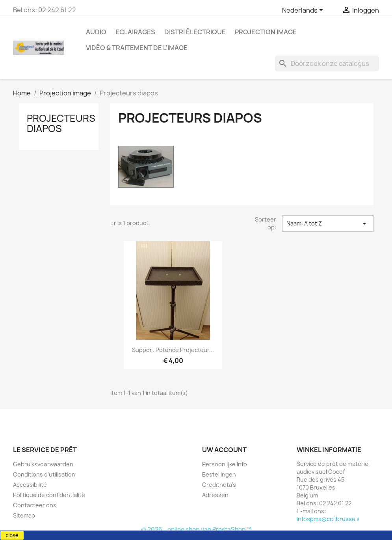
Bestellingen (219, 474)
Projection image (266, 32)
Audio (96, 32)
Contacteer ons (35, 505)
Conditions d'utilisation (44, 474)
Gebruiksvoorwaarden (43, 464)
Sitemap (24, 515)
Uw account (224, 450)
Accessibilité (30, 485)
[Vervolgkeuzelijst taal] (304, 11)
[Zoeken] (327, 63)
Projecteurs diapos (61, 123)
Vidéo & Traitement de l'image (137, 48)
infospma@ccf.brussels (328, 519)
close (12, 535)
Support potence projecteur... (173, 350)
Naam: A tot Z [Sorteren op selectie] (328, 223)
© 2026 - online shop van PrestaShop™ (196, 530)
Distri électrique (195, 32)
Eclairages (135, 32)
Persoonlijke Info (225, 464)
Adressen (215, 495)
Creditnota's (219, 485)
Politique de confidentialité (49, 495)
